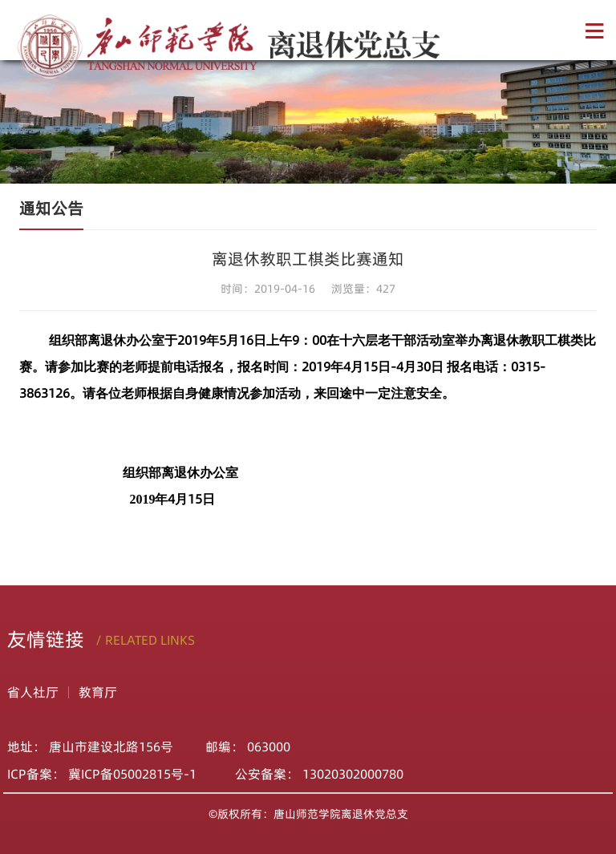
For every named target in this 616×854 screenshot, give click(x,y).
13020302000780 (353, 774)
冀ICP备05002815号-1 (136, 774)
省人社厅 (33, 692)
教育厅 (98, 692)
